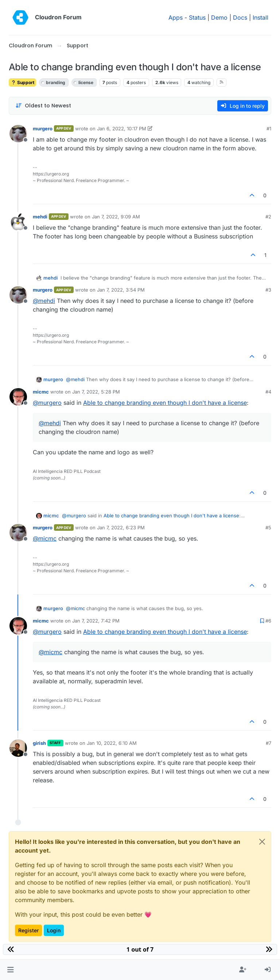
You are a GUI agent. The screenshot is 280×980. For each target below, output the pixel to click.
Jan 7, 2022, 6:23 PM (121, 527)
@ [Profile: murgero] (47, 403)
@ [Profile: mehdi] (44, 301)
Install (260, 17)
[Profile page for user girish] (18, 748)
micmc (41, 392)
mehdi (40, 217)
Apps (176, 17)
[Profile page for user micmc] (18, 397)
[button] (10, 970)
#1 (269, 129)
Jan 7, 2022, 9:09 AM (116, 217)
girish (39, 743)
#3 (268, 290)
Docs (240, 17)
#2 (268, 217)
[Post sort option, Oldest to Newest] (43, 106)
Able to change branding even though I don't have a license (165, 403)
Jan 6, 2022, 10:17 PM (122, 129)
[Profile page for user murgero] (18, 134)
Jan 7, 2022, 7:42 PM (96, 621)
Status (197, 17)
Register (28, 930)
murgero (43, 129)
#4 (268, 392)
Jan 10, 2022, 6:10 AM (112, 743)
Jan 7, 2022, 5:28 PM (96, 392)
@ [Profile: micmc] (45, 538)
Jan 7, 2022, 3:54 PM (121, 290)
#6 (268, 621)
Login (54, 930)
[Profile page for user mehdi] (18, 222)
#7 (269, 743)
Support (22, 82)
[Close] (262, 842)
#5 (268, 527)
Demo (219, 17)
